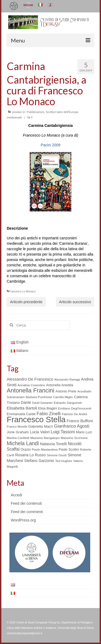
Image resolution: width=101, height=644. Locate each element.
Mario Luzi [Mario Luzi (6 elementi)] (84, 432)
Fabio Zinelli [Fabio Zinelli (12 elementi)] (49, 414)
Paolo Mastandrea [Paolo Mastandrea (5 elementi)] (45, 450)
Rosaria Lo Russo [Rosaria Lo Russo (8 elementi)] (30, 455)
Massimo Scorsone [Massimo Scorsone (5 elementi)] (74, 438)
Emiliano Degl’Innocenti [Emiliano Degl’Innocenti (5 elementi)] (74, 408)
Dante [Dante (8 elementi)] (26, 402)
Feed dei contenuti (26, 503)
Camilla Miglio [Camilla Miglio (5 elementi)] (63, 397)
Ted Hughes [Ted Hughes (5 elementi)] (64, 461)
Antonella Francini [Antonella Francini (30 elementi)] (31, 390)
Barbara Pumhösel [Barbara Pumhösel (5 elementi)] (39, 397)
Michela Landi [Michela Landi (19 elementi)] (23, 443)
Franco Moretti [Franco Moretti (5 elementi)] (17, 427)
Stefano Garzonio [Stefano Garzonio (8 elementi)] (39, 461)
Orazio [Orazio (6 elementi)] (26, 449)
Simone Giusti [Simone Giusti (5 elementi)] (57, 455)
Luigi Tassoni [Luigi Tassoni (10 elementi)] (63, 432)
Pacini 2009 (50, 145)
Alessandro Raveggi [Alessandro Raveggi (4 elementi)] (67, 379)
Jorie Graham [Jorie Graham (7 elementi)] (18, 432)
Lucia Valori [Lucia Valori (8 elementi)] (40, 432)
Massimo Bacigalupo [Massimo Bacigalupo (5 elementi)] (45, 438)
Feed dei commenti (27, 512)
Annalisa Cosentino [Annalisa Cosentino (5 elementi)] (31, 385)
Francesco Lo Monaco (22, 291)
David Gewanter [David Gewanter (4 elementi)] (42, 403)
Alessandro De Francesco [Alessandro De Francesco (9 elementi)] (30, 379)
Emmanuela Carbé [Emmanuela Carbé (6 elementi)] (21, 414)
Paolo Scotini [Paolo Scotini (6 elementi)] (69, 449)
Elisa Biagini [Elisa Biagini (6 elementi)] (47, 408)
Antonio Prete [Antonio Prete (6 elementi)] (66, 391)
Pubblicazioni (35, 112)
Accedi (16, 495)
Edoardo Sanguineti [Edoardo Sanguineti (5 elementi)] (68, 403)
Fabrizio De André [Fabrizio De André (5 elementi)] (74, 414)
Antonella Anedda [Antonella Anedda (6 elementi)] (60, 385)
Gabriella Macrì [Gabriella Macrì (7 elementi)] (41, 426)
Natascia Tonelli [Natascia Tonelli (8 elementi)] (53, 444)
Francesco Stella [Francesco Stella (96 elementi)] (36, 419)
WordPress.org (23, 520)
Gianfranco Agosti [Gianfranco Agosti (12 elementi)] (72, 426)
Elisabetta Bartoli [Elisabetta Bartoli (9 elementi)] (22, 408)
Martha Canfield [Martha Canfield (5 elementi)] (18, 438)
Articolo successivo (75, 302)
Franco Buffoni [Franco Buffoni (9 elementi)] (80, 421)
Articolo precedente (26, 302)
